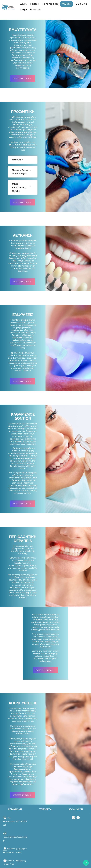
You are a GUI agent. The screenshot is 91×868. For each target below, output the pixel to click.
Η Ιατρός (34, 4)
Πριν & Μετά (81, 4)
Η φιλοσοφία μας (50, 4)
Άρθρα (23, 10)
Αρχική (23, 4)
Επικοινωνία (36, 10)
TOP (86, 863)
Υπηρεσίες (66, 4)
